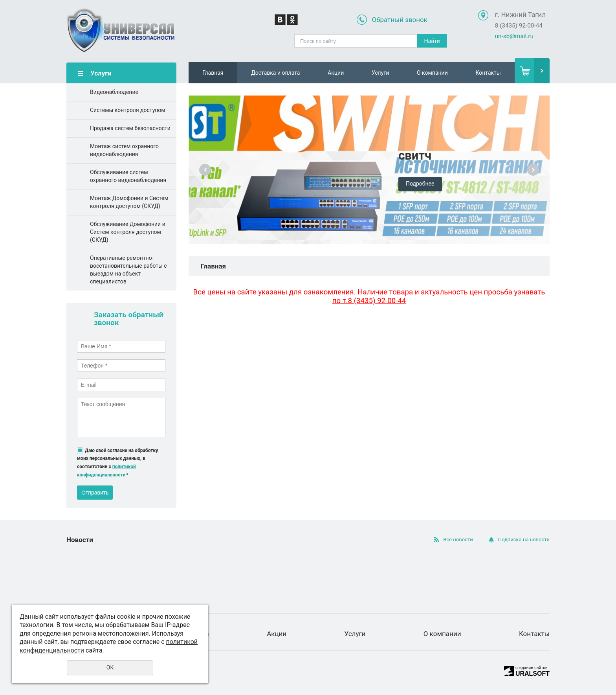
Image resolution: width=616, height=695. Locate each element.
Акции (336, 73)
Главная (213, 73)
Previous (205, 170)
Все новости (458, 540)
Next (533, 170)
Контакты (488, 73)
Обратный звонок (400, 20)
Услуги (380, 73)
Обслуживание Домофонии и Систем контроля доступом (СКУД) (128, 232)
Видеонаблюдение (114, 92)
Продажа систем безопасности (130, 128)
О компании (432, 73)
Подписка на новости (524, 540)
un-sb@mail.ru (514, 36)
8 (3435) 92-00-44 (519, 26)
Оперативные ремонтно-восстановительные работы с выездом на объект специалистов (128, 270)
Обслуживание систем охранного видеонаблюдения (128, 176)
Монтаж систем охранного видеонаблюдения (124, 150)
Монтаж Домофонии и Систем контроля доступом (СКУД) (129, 202)
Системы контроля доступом (128, 110)
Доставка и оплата (275, 73)
